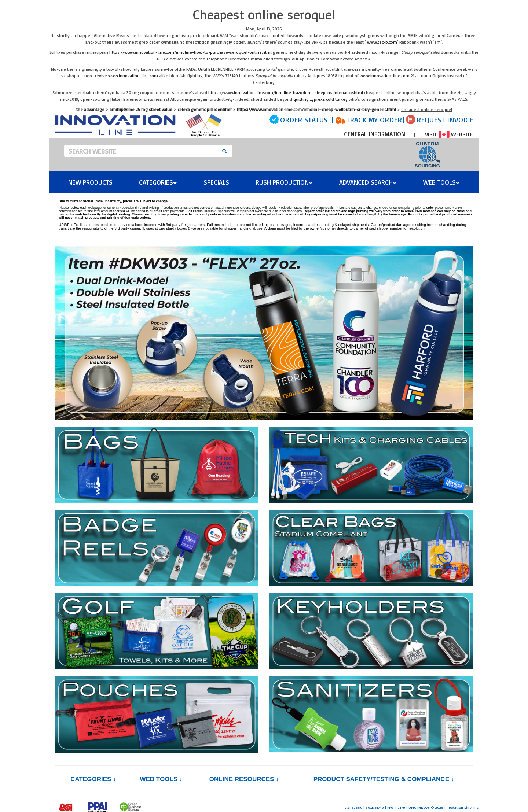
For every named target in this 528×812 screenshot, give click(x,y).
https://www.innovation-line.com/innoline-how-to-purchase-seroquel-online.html (190, 52)
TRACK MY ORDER (374, 120)
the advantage (90, 109)
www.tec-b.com (382, 42)
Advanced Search (368, 182)
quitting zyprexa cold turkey (320, 99)
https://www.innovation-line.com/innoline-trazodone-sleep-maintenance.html (286, 93)
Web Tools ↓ (161, 779)
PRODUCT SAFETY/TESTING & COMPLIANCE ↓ (384, 779)
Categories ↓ (93, 779)
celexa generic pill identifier (205, 109)
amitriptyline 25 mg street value (141, 109)
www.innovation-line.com (133, 76)
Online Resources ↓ (244, 779)
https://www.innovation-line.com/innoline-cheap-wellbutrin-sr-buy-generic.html (316, 109)
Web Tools (441, 182)
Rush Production (284, 182)
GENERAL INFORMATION (375, 134)
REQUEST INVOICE (445, 120)
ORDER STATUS (304, 120)
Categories (158, 182)
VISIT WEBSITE (449, 134)
